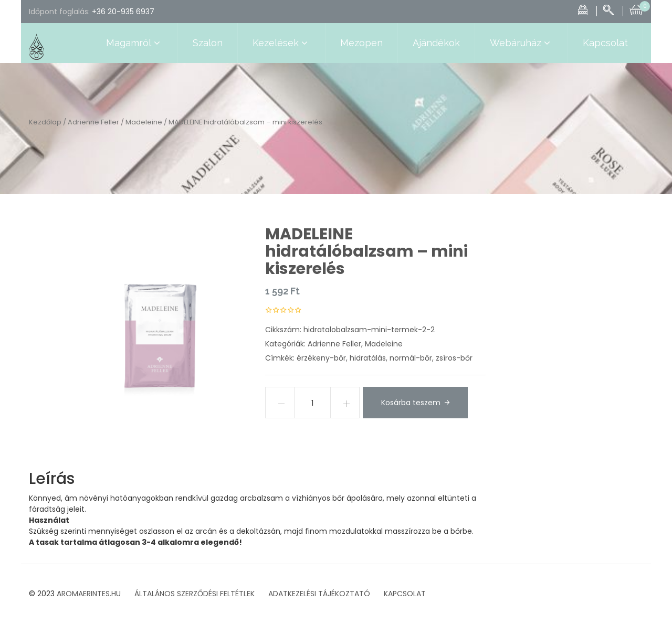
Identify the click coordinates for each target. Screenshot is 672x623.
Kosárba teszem (411, 403)
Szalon (208, 43)
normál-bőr (411, 358)
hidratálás (368, 358)
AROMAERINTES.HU (89, 594)
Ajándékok (436, 43)
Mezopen (361, 43)
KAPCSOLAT (405, 594)
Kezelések (281, 43)
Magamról (134, 43)
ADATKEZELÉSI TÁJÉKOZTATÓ (319, 594)
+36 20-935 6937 (123, 12)
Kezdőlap (45, 122)
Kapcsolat (605, 43)
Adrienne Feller (93, 122)
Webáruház (521, 43)
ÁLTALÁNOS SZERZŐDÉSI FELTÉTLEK (195, 594)
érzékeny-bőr (321, 358)
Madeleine (144, 122)
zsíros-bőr (454, 358)
